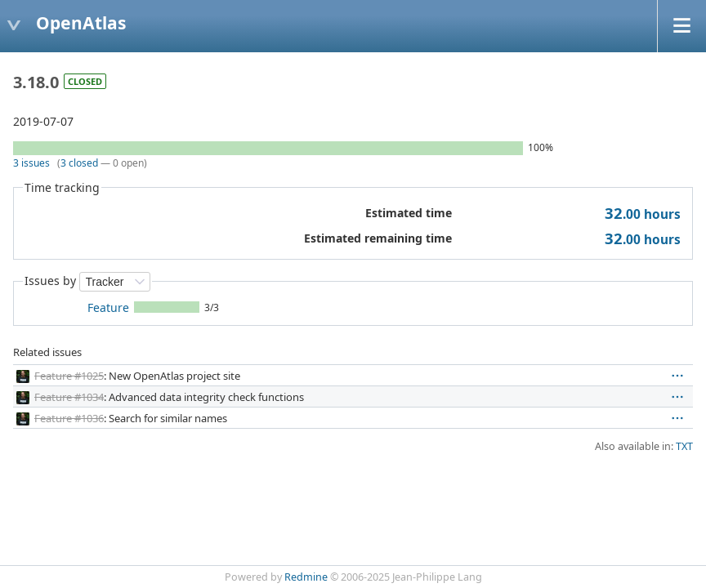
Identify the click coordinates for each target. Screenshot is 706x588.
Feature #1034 (69, 397)
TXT (684, 446)
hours (643, 214)
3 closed (79, 163)
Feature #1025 (69, 376)
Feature (108, 307)
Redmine (306, 577)
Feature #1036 (69, 418)
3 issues (31, 163)
